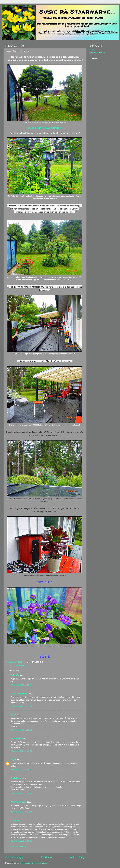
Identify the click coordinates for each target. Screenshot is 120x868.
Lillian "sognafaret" (19, 694)
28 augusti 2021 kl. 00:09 (21, 770)
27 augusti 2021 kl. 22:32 (21, 685)
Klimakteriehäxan (19, 802)
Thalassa (15, 820)
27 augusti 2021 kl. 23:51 (21, 751)
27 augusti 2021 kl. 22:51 (21, 706)
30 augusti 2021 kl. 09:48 (21, 841)
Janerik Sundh (17, 739)
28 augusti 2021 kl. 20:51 (21, 793)
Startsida (46, 857)
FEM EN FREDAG (21, 666)
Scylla (13, 760)
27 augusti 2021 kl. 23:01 (21, 730)
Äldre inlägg (77, 857)
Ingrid (13, 715)
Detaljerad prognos (97, 52)
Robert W (15, 675)
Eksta (92, 50)
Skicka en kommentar (18, 846)
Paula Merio (16, 778)
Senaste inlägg (14, 857)
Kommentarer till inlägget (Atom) (34, 863)
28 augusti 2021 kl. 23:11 (21, 812)
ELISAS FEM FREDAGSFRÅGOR (45, 128)
